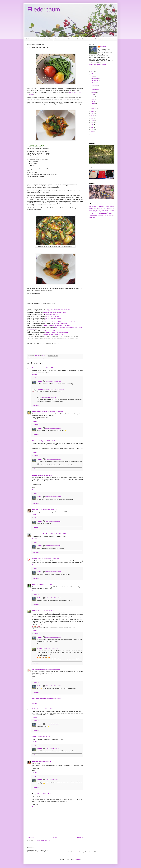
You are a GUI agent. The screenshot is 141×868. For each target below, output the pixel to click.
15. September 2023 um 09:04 (55, 411)
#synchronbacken (110, 206)
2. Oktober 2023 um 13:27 (52, 780)
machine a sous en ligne (39, 699)
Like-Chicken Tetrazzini (52, 316)
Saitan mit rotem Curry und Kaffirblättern (57, 333)
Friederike (40, 381)
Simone (34, 737)
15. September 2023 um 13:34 (53, 381)
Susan (34, 475)
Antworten (35, 374)
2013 (92, 132)
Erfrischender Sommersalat (53, 318)
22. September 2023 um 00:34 (52, 669)
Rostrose (35, 611)
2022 (92, 111)
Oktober (95, 83)
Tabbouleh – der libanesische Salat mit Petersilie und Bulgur (61, 338)
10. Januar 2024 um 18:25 (49, 397)
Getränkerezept (104, 212)
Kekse (112, 212)
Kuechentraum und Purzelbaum (41, 534)
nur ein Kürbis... (96, 89)
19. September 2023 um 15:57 (51, 558)
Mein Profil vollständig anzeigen (97, 65)
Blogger (78, 859)
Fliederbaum (44, 9)
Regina (34, 709)
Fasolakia (48, 311)
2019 (92, 118)
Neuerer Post (31, 838)
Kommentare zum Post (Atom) (42, 840)
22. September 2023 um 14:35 (53, 686)
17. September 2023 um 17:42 (44, 475)
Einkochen (101, 210)
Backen (110, 208)
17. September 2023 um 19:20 (49, 510)
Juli (93, 95)
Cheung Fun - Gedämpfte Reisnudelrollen (58, 309)
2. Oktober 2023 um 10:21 (44, 761)
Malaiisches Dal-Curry (52, 315)
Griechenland (35, 358)
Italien (65, 99)
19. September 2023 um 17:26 (44, 585)
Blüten (91, 210)
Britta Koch (35, 441)
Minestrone (49, 320)
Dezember (95, 78)
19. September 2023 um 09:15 (53, 546)
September (95, 85)
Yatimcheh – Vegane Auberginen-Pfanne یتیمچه (56, 313)
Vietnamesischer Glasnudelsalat (53, 331)
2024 (92, 74)
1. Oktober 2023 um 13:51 (44, 737)
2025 (92, 72)
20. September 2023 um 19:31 (46, 611)
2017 (92, 123)
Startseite (29, 39)
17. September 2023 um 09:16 (47, 441)
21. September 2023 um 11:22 (53, 637)
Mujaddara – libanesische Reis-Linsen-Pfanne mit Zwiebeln (61, 336)
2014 (92, 130)
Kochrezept (41, 358)
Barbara (34, 761)
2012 (92, 134)
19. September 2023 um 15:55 (56, 389)
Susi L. (34, 585)
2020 (92, 116)
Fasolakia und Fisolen (98, 87)
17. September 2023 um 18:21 (53, 497)
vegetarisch (93, 217)
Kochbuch (92, 214)
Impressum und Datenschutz (43, 39)
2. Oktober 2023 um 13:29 (52, 724)
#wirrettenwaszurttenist (94, 208)
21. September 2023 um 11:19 (53, 598)
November (95, 80)
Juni (94, 97)
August (94, 92)
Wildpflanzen (93, 216)
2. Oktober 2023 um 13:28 (52, 749)
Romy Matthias (36, 510)
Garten (107, 210)
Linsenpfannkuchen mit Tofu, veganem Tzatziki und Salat (62, 322)
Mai (93, 99)
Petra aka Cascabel (42, 389)
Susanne (35, 368)
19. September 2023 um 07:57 (58, 534)
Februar (95, 106)
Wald (108, 214)
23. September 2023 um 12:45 (45, 709)
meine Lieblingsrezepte (96, 39)
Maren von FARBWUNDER (39, 411)
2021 (92, 113)
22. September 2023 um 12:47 (54, 699)
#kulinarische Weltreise (96, 206)
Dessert (95, 210)
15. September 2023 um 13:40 (53, 428)
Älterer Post (80, 838)
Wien (112, 214)
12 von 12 (104, 208)
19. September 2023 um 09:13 (53, 521)
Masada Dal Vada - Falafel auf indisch (54, 334)
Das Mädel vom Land (38, 669)
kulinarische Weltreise (50, 358)
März (94, 104)
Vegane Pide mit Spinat (60, 324)
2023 (92, 76)
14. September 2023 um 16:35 (46, 368)
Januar (94, 108)
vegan (57, 358)
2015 (92, 127)
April (94, 101)
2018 (92, 120)
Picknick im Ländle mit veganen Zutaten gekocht (57, 325)
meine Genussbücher (79, 39)
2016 (92, 125)
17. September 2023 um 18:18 (53, 459)
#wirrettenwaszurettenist (62, 39)
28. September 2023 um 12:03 (50, 648)
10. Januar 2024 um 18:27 (44, 794)
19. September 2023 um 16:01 (53, 572)
